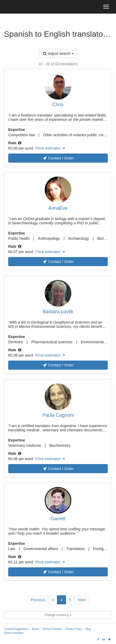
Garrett (58, 519)
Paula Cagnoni (58, 415)
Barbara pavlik (58, 312)
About (35, 629)
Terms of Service (52, 629)
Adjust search (58, 53)
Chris (58, 105)
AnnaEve (58, 208)
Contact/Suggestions (16, 629)
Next (82, 600)
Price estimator (50, 148)
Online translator (14, 633)
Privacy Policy (74, 629)
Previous (38, 600)
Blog (88, 629)
